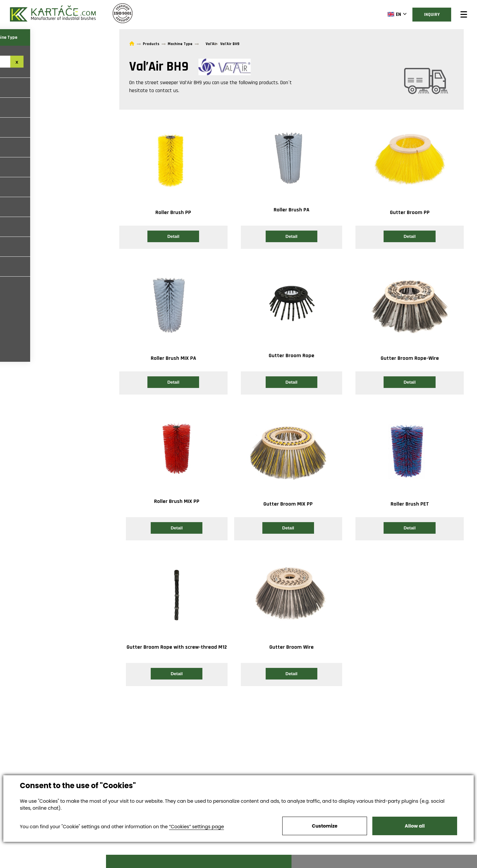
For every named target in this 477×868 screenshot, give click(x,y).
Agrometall (20, 207)
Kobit (13, 167)
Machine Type (79, 37)
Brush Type (26, 37)
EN (380, 14)
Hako (12, 127)
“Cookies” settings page (196, 827)
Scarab (15, 147)
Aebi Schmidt (22, 227)
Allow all (415, 826)
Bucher (15, 88)
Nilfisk (15, 247)
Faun (12, 108)
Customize (324, 826)
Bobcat (15, 187)
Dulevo (15, 267)
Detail (173, 236)
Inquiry (423, 15)
